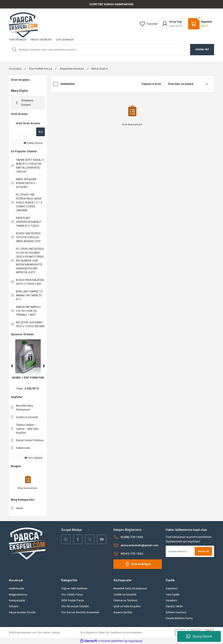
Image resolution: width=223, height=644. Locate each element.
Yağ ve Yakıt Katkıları (74, 588)
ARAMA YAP (202, 49)
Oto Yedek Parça (72, 595)
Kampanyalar (17, 600)
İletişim (14, 606)
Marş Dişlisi (100, 69)
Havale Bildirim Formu (179, 618)
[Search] (111, 50)
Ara (41, 132)
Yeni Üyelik (173, 595)
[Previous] (12, 366)
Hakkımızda (16, 588)
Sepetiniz (172, 588)
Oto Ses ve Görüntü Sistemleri (80, 612)
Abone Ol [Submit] (203, 551)
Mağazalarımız (18, 595)
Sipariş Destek (199, 636)
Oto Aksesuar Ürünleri (75, 606)
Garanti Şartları (123, 612)
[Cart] (200, 24)
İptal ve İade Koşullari (127, 606)
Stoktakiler (68, 84)
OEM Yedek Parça (73, 600)
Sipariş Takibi (174, 606)
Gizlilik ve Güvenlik (125, 595)
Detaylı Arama (33, 143)
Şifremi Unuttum (176, 612)
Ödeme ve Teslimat (126, 600)
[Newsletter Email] (190, 551)
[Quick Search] (23, 132)
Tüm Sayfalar (34, 458)
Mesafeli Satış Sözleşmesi (130, 588)
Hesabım (171, 600)
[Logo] (23, 25)
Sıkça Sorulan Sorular (22, 612)
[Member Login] (172, 24)
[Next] (44, 366)
